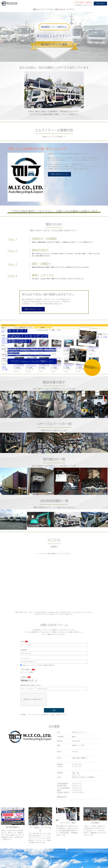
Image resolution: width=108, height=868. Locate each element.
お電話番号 (24, 650)
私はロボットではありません (32, 699)
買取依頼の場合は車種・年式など (31, 685)
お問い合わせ (100, 3)
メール (24, 672)
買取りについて (39, 9)
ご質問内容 (24, 677)
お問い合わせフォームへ (59, 174)
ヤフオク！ (71, 9)
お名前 (22, 641)
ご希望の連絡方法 (26, 670)
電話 (31, 672)
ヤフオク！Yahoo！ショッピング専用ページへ (32, 361)
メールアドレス (25, 658)
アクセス (50, 9)
